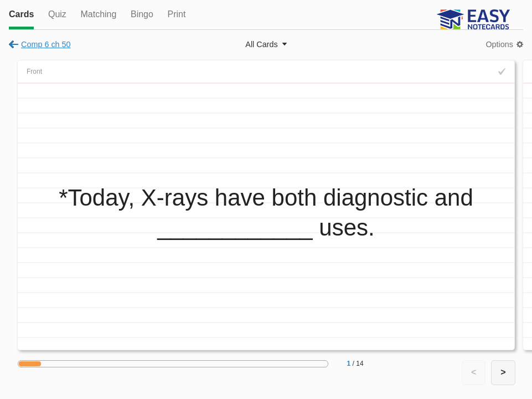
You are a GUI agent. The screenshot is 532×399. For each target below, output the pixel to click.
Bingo (142, 14)
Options (499, 44)
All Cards (261, 44)
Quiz (57, 14)
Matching (98, 14)
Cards (21, 14)
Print (176, 14)
